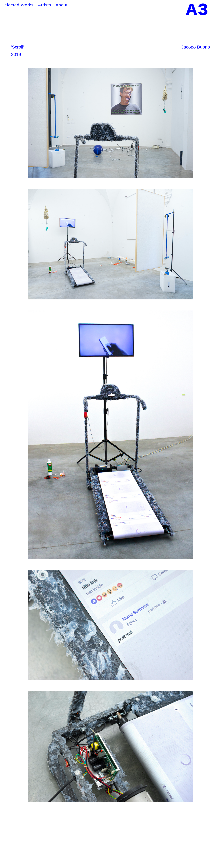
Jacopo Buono (196, 47)
